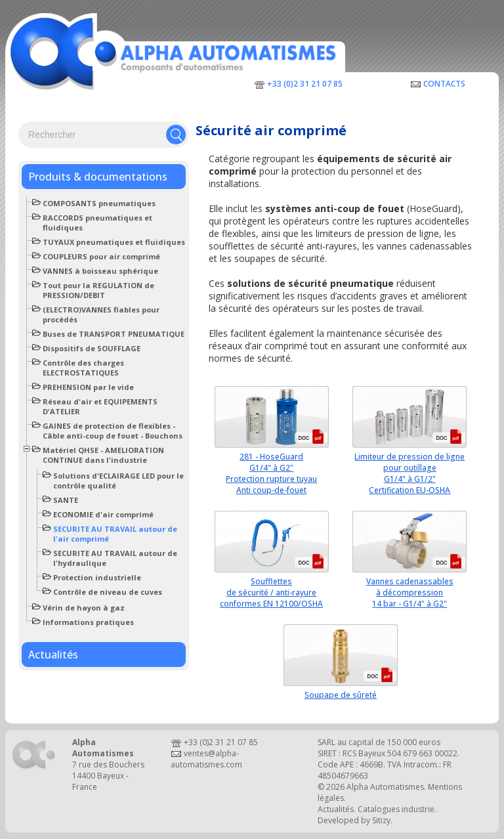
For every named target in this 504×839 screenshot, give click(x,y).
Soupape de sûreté (341, 695)
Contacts (444, 84)
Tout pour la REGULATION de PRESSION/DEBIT (98, 290)
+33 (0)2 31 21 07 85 (305, 84)
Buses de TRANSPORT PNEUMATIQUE (114, 334)
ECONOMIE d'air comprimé (103, 514)
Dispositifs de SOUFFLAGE (92, 348)
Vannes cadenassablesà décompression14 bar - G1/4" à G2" (410, 592)
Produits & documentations (98, 177)
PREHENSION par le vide (88, 387)
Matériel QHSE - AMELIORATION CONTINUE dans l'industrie (103, 455)
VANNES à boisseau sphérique (100, 271)
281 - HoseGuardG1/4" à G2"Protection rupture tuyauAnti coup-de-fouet (271, 473)
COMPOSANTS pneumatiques (99, 203)
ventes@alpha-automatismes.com (206, 759)
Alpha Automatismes (385, 787)
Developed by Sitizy (354, 820)
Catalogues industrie (396, 809)
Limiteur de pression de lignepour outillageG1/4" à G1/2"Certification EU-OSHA (409, 473)
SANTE (66, 500)
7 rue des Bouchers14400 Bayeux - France (108, 776)
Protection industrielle (97, 577)
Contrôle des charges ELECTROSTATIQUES (83, 368)
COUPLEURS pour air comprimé (101, 256)
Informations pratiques (88, 622)
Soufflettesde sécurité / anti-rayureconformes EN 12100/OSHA (271, 592)
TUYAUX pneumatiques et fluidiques (114, 242)
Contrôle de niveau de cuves (108, 592)
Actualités (53, 655)
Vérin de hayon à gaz (84, 608)
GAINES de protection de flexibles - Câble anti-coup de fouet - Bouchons (113, 431)
